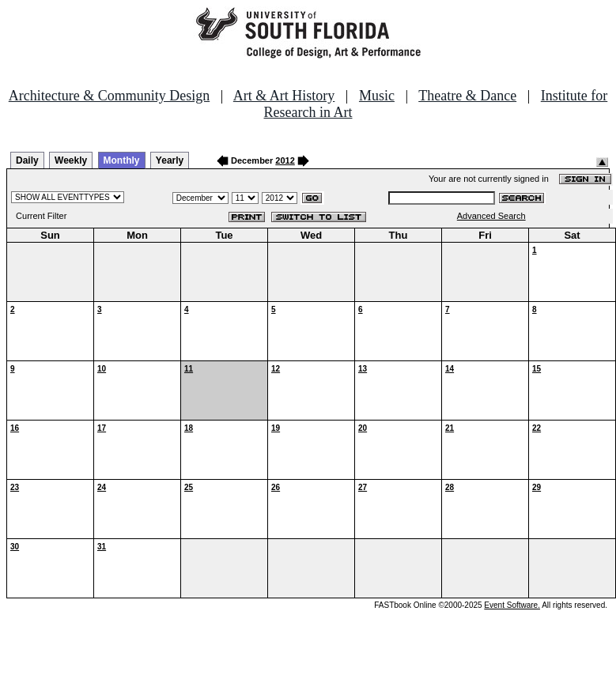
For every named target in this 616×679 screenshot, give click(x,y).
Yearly (170, 160)
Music (377, 96)
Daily (27, 160)
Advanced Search (491, 216)
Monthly (122, 160)
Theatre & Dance (467, 96)
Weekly (71, 160)
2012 (285, 160)
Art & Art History (284, 96)
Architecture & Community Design (109, 96)
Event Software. (512, 605)
